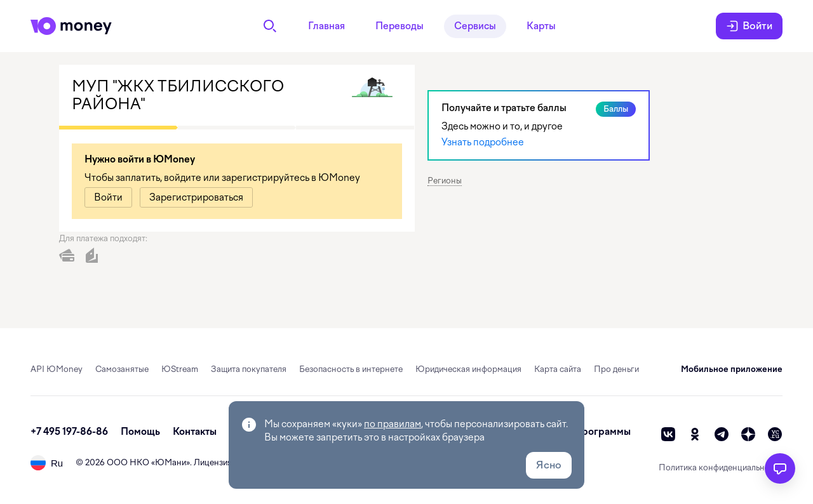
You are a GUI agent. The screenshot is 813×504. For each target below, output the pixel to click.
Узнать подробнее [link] (483, 142)
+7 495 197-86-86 (69, 432)
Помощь (140, 432)
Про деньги (616, 369)
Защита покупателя (249, 369)
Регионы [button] (445, 181)
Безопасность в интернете (351, 369)
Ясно (549, 465)
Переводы (400, 26)
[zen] (748, 434)
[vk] (668, 434)
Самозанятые (122, 369)
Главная (326, 26)
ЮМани (171, 462)
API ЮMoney (57, 369)
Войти (749, 26)
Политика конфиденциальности (721, 468)
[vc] (775, 434)
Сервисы (475, 26)
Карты (541, 26)
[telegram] (722, 434)
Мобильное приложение (732, 369)
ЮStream (180, 369)
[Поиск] (270, 26)
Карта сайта (558, 369)
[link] (108, 197)
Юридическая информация (468, 369)
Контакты (195, 432)
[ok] (695, 434)
